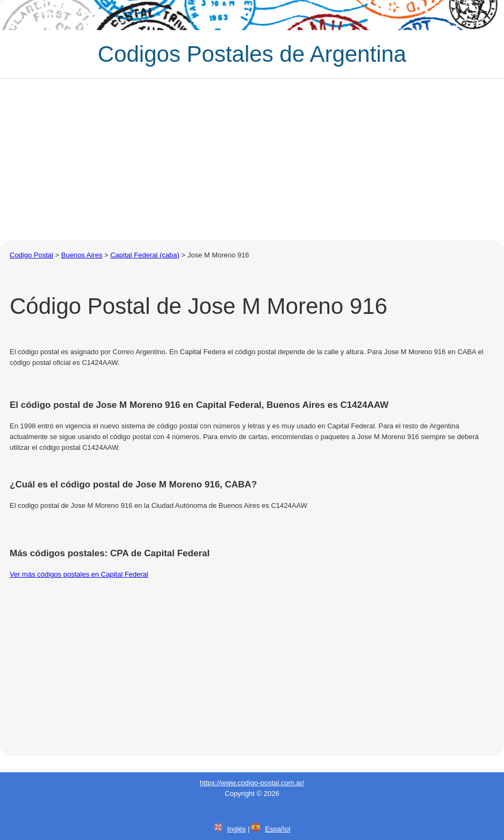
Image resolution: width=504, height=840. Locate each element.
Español (278, 829)
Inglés (237, 829)
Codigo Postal (31, 255)
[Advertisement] (252, 160)
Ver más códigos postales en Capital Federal (79, 574)
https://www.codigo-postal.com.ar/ (252, 783)
